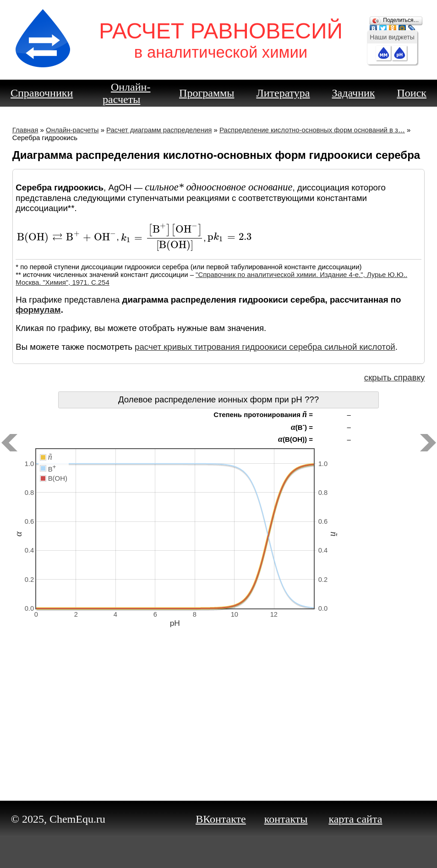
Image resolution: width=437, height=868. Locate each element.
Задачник (354, 93)
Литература (283, 93)
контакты (286, 819)
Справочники (42, 93)
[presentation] (67, 237)
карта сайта (355, 819)
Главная (25, 130)
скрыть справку (395, 377)
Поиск (412, 93)
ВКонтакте (221, 819)
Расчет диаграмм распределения (159, 130)
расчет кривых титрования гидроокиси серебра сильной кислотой (265, 347)
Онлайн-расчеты (126, 93)
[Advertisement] (219, 720)
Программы (207, 93)
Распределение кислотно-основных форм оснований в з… (312, 130)
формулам (38, 310)
